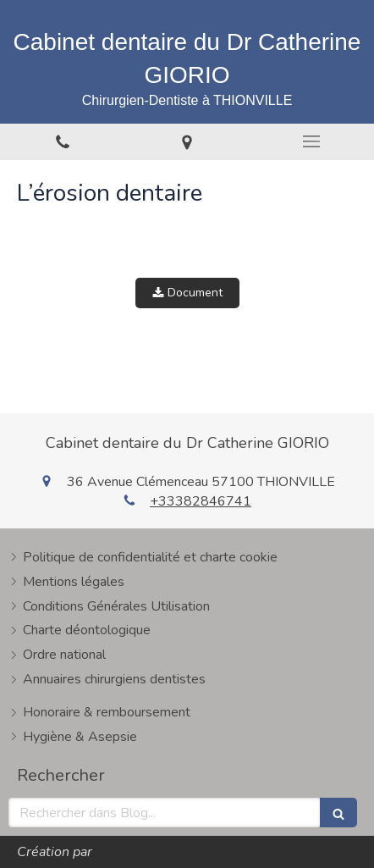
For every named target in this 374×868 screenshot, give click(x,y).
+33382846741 (201, 501)
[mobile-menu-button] (312, 141)
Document (187, 293)
